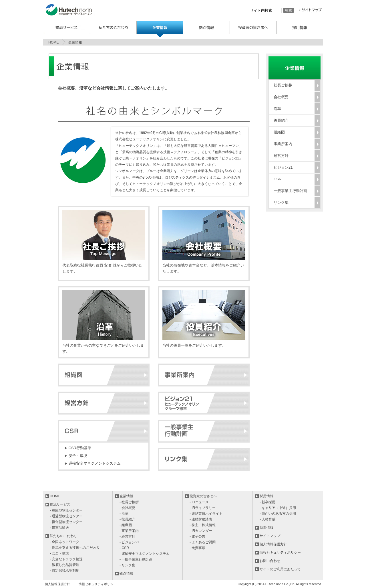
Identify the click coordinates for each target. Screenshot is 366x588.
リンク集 (281, 203)
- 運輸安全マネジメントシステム (145, 554)
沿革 (277, 109)
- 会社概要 (127, 508)
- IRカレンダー (201, 531)
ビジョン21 (283, 167)
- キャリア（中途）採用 (278, 508)
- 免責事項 (197, 548)
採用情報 (300, 28)
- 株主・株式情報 (203, 525)
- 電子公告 (197, 536)
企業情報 (160, 29)
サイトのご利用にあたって (280, 569)
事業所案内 (283, 144)
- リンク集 (127, 565)
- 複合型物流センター (66, 522)
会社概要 (281, 97)
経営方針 (281, 156)
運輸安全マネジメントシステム (95, 463)
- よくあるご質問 (203, 542)
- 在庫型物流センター (66, 510)
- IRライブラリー (203, 508)
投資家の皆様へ (253, 28)
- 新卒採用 (267, 502)
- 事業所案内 (129, 531)
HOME (53, 42)
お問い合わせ (270, 561)
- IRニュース (199, 502)
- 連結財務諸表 (201, 519)
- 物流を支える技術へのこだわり (75, 548)
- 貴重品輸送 (59, 528)
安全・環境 (78, 456)
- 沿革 (124, 514)
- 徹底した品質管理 (64, 565)
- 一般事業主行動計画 (136, 559)
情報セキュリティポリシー (280, 553)
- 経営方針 (127, 536)
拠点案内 (207, 28)
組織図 (279, 132)
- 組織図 (126, 525)
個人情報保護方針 (273, 544)
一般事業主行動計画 (290, 191)
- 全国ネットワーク (64, 542)
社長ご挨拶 (283, 85)
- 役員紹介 (127, 519)
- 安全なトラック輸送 (66, 559)
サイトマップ (270, 536)
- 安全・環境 (59, 553)
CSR (278, 179)
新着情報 (266, 528)
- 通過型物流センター (66, 516)
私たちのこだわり (113, 28)
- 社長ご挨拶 (129, 502)
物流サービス (66, 28)
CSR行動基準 (80, 448)
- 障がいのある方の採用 (278, 514)
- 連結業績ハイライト (206, 514)
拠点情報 (126, 573)
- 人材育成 (267, 519)
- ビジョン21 (129, 542)
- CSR (124, 548)
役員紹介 (281, 120)
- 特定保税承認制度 (64, 571)
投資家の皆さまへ (203, 496)
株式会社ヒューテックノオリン (71, 10)
